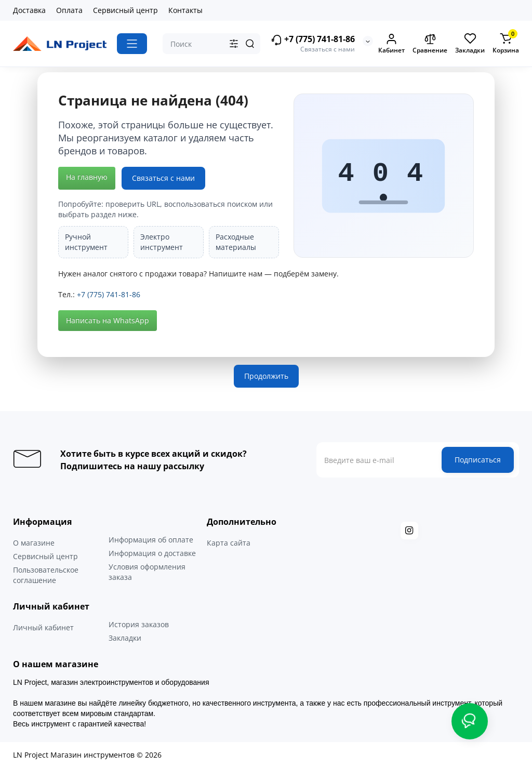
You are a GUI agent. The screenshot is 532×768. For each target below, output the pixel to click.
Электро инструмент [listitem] (162, 242)
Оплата (69, 10)
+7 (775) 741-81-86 (313, 40)
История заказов (139, 624)
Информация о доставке (152, 553)
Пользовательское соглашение (46, 575)
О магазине (34, 543)
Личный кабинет (43, 627)
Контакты (185, 10)
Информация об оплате (151, 540)
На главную (87, 177)
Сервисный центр (125, 10)
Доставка (29, 10)
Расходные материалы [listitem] (236, 242)
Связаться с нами (163, 178)
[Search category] (234, 44)
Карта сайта (229, 543)
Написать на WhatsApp (108, 320)
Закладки (125, 638)
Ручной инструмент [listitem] (86, 242)
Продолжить (266, 376)
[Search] (250, 44)
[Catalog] (132, 44)
